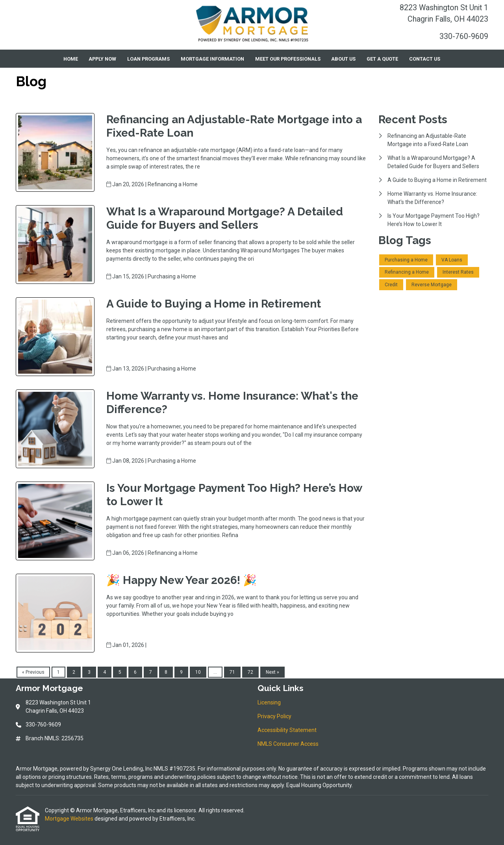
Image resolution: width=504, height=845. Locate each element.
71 (232, 672)
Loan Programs (148, 59)
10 (198, 672)
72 (250, 672)
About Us (343, 59)
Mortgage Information (212, 59)
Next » (272, 672)
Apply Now (102, 59)
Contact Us (425, 59)
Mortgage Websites (70, 819)
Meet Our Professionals (288, 59)
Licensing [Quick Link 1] (269, 702)
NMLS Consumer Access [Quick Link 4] (288, 744)
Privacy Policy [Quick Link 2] (274, 716)
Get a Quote (382, 59)
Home (71, 59)
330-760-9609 (464, 36)
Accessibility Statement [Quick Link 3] (287, 730)
